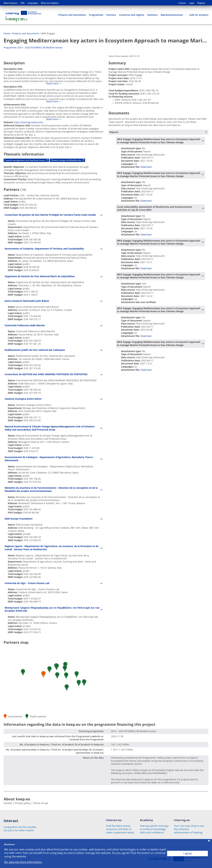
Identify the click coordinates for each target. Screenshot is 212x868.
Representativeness (172, 15)
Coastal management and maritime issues (26, 160)
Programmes (96, 15)
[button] (57, 676)
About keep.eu (11, 3)
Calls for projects (199, 15)
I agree (188, 853)
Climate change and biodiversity (67, 160)
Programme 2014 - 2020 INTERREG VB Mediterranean (33, 47)
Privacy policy (23, 803)
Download (146, 167)
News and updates (50, 3)
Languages (33, 3)
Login (192, 3)
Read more (52, 84)
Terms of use (41, 803)
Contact (182, 3)
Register (201, 3)
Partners (111, 15)
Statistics (152, 15)
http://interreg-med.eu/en (29, 122)
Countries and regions (132, 15)
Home (7, 33)
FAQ (22, 3)
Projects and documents (72, 15)
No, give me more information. (23, 862)
